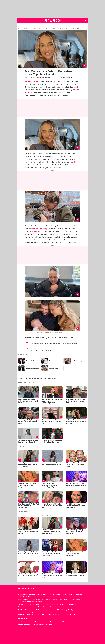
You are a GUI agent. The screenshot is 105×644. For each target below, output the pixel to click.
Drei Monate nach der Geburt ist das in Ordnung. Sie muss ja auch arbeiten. (54, 344)
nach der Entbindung (40, 229)
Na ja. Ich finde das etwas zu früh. (41, 350)
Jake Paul (33, 231)
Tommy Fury (57, 84)
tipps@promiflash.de (50, 378)
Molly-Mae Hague (31, 81)
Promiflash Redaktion (43, 78)
